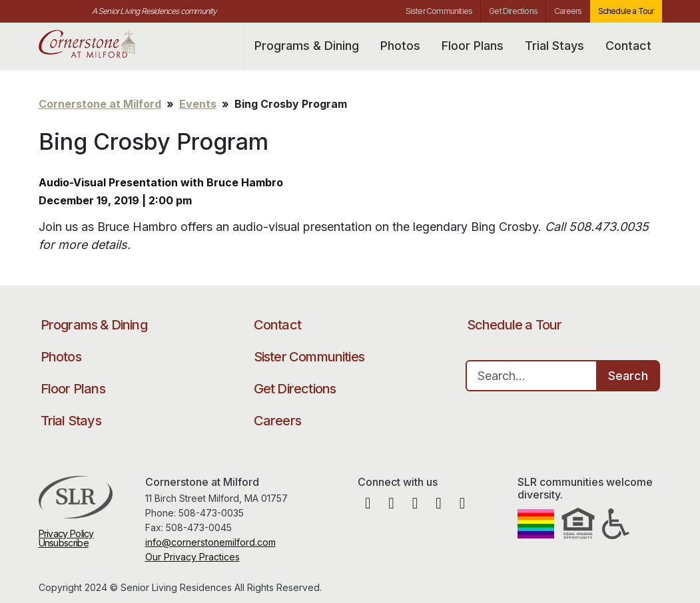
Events (198, 104)
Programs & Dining (307, 46)
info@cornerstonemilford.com (210, 542)
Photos (400, 46)
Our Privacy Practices (192, 557)
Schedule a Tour (626, 11)
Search (628, 376)
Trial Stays (554, 46)
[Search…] (531, 376)
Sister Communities (439, 11)
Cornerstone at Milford (103, 44)
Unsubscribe (64, 543)
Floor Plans (473, 46)
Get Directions (513, 11)
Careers (568, 11)
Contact (628, 46)
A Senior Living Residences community (155, 11)
